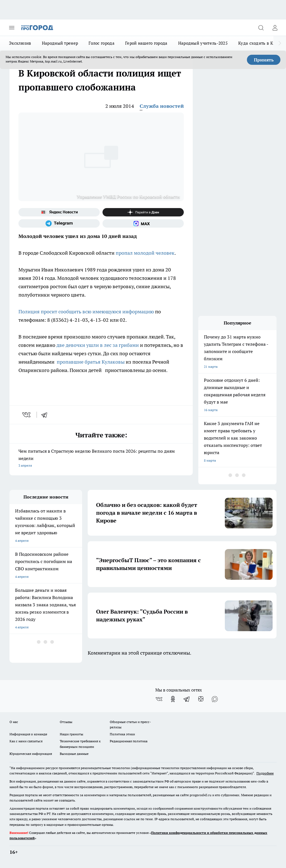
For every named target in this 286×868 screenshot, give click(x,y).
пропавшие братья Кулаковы (91, 362)
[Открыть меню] (12, 28)
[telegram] (46, 415)
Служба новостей (162, 106)
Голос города (102, 43)
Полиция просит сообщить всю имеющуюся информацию (86, 312)
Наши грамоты (71, 734)
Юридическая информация (31, 754)
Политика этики (122, 734)
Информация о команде (28, 734)
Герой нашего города (146, 43)
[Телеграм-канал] (59, 223)
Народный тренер (60, 43)
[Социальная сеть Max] (143, 223)
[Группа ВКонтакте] (159, 699)
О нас (14, 722)
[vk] (27, 415)
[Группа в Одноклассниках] (173, 699)
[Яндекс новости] (59, 212)
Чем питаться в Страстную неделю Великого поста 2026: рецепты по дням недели (101, 459)
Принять (264, 60)
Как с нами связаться (26, 741)
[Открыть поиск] (261, 28)
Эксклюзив (20, 43)
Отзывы (66, 722)
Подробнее (265, 773)
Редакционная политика (129, 741)
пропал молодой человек (145, 253)
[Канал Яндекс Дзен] (143, 212)
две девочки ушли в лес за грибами (98, 345)
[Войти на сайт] (275, 28)
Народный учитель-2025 (203, 43)
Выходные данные (74, 754)
